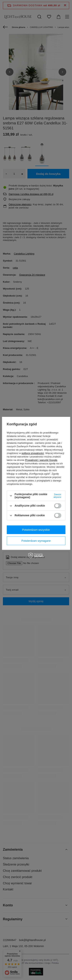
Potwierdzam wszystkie (36, 530)
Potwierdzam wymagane (36, 541)
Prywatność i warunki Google (41, 460)
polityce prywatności (33, 453)
